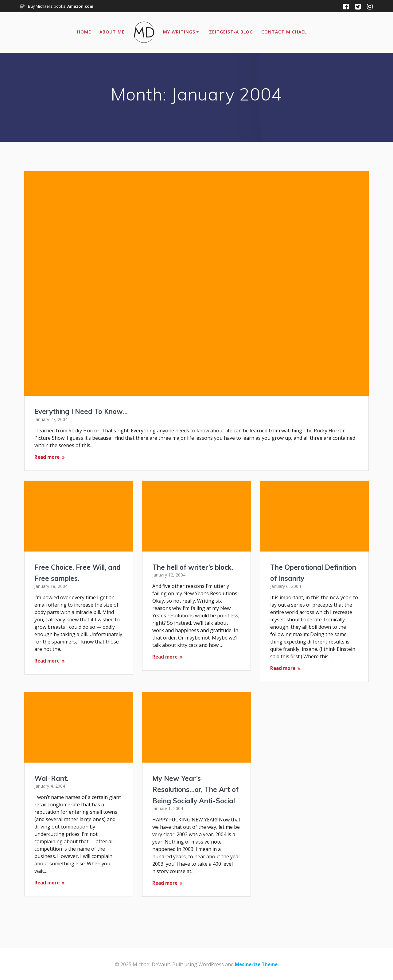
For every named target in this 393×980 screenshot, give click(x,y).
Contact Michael (284, 32)
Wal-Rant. (53, 771)
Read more (48, 457)
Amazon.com (80, 6)
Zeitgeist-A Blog (231, 32)
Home (84, 32)
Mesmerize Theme (256, 964)
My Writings (179, 32)
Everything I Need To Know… (85, 411)
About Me (112, 32)
